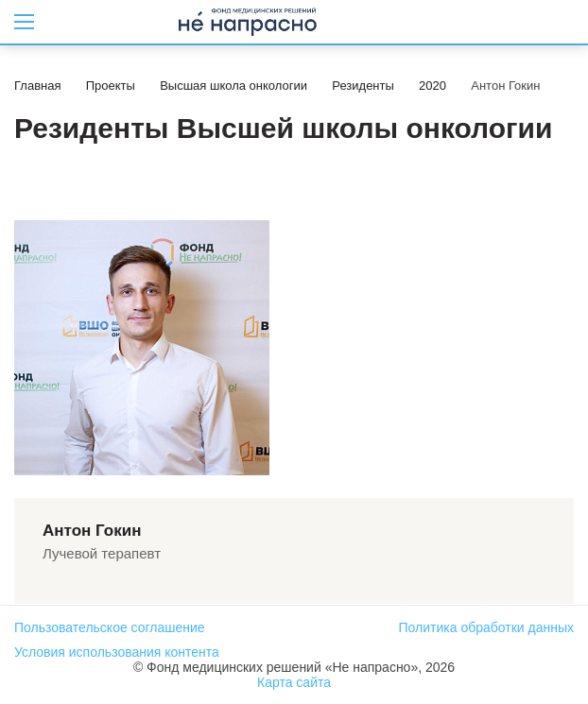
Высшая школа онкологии (233, 86)
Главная (37, 86)
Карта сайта (294, 682)
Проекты (111, 86)
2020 (432, 86)
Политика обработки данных (486, 627)
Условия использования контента (117, 652)
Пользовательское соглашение (110, 627)
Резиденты (363, 86)
